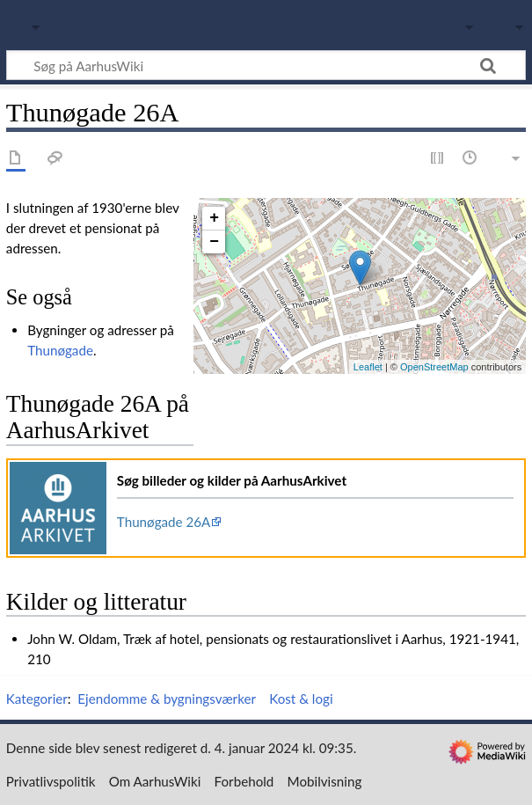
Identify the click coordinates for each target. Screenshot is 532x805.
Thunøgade (60, 350)
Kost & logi (301, 699)
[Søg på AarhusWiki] (266, 65)
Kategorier (37, 699)
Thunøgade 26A (164, 522)
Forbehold (244, 781)
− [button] (214, 242)
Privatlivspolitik (51, 781)
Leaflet (368, 367)
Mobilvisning (325, 781)
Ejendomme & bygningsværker (167, 699)
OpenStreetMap (434, 367)
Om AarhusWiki (155, 781)
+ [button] (214, 218)
